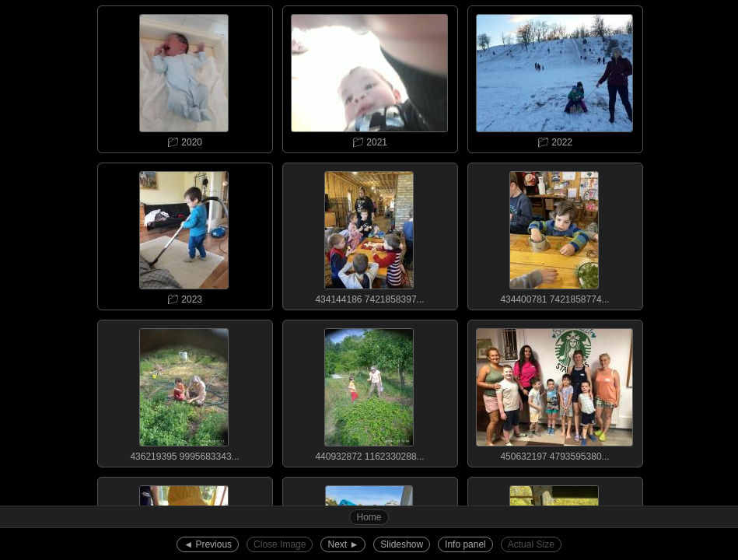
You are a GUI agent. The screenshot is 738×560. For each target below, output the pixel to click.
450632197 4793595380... (554, 391)
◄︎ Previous (208, 544)
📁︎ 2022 (554, 77)
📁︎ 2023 (184, 234)
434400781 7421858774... (554, 234)
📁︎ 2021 (369, 77)
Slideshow (402, 544)
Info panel (465, 544)
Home (369, 517)
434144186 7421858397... (369, 234)
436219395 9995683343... (184, 391)
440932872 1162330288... (369, 391)
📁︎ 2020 (184, 77)
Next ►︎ (343, 544)
